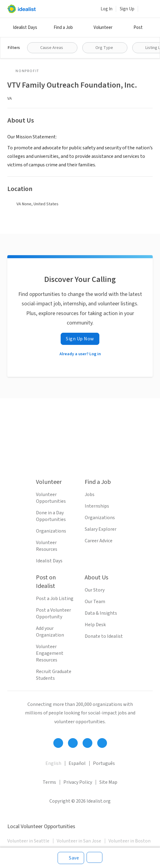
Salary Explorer (101, 529)
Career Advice (99, 541)
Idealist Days (25, 28)
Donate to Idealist (104, 636)
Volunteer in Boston (130, 841)
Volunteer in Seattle (28, 841)
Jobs (90, 495)
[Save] (71, 858)
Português (104, 763)
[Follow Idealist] (58, 743)
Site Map (108, 782)
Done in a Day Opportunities (51, 516)
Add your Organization (50, 632)
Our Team (95, 602)
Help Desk (95, 625)
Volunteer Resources (47, 546)
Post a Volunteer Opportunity (53, 613)
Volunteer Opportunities (51, 498)
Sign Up (127, 9)
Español (77, 763)
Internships (97, 506)
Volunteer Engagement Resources (50, 653)
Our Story (95, 590)
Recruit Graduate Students (54, 675)
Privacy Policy (78, 782)
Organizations (51, 531)
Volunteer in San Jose (79, 841)
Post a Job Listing (55, 599)
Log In (107, 9)
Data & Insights (101, 613)
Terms (49, 782)
